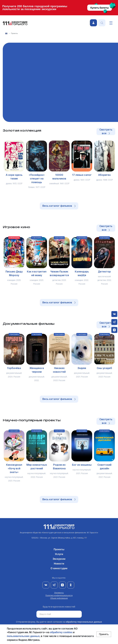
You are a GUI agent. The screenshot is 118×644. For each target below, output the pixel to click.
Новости (59, 563)
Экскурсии (59, 558)
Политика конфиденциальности (59, 596)
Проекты (59, 549)
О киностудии (59, 568)
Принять (104, 634)
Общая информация (59, 598)
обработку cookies (61, 632)
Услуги (59, 554)
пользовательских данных (23, 636)
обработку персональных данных (84, 622)
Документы (59, 593)
